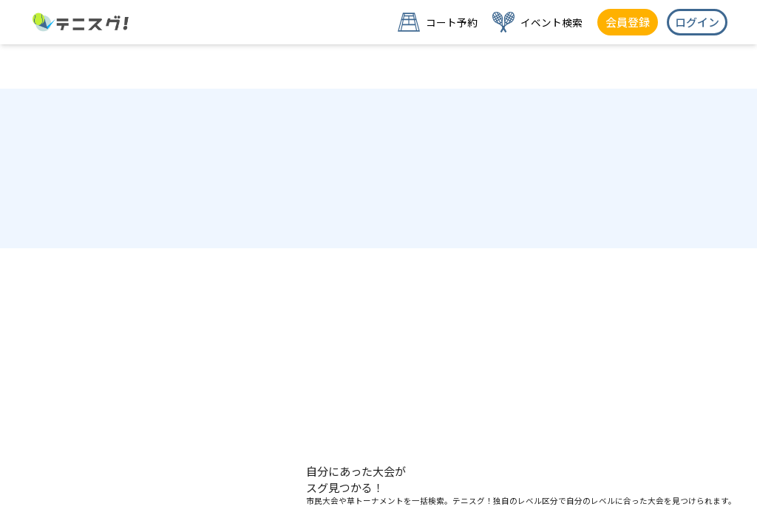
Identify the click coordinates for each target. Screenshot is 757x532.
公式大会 (141, 507)
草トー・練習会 (378, 507)
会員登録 (628, 22)
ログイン (697, 22)
